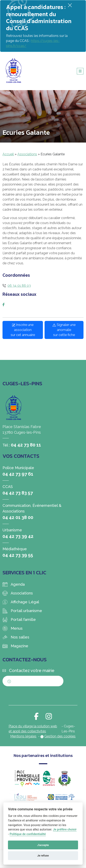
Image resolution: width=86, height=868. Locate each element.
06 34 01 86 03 (19, 286)
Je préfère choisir (65, 830)
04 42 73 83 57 (18, 493)
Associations (27, 154)
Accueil (8, 154)
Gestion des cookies (60, 736)
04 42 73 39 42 (18, 536)
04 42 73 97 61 (18, 474)
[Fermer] (70, 5)
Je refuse (43, 856)
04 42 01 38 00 (18, 517)
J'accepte (43, 845)
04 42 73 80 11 (26, 445)
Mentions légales (23, 736)
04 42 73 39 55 (18, 555)
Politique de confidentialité (28, 834)
